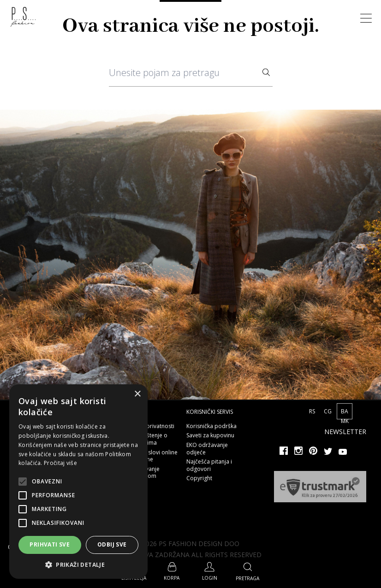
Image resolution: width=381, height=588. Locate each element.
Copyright (199, 478)
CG (328, 411)
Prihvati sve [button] (50, 544)
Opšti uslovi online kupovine (153, 456)
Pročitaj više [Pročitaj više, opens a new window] (60, 463)
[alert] (78, 482)
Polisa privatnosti (152, 426)
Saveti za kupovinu (210, 435)
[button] (78, 565)
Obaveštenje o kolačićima (148, 439)
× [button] (137, 394)
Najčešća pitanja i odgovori (209, 465)
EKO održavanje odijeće (207, 449)
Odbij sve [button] (112, 544)
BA (345, 411)
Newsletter (345, 432)
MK (345, 421)
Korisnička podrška (211, 426)
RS (313, 411)
